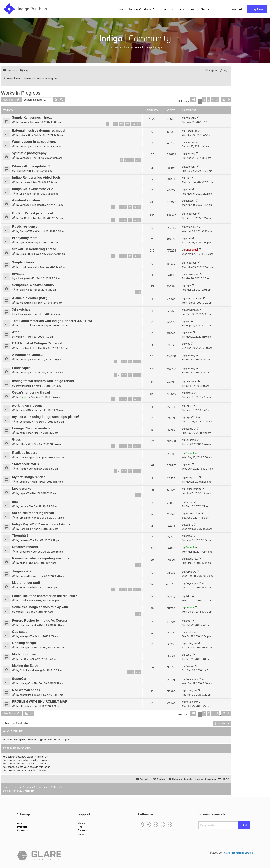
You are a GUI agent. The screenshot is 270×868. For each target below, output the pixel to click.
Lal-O (188, 406)
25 (139, 207)
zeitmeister (192, 702)
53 (121, 399)
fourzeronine (193, 513)
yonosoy (25, 147)
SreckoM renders (25, 547)
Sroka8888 (26, 254)
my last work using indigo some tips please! (46, 417)
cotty (23, 433)
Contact (82, 834)
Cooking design (24, 643)
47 (139, 220)
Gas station (21, 632)
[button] (193, 100)
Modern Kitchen (24, 654)
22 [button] (224, 100)
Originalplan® (193, 583)
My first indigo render (28, 477)
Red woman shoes (26, 690)
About (20, 823)
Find (244, 825)
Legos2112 (26, 410)
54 (125, 399)
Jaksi (23, 600)
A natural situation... (27, 355)
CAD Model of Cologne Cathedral (37, 343)
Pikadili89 (26, 135)
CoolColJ (25, 218)
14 (135, 256)
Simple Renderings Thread (32, 117)
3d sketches (21, 310)
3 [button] (208, 100)
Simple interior (23, 262)
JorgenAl (25, 576)
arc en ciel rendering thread (33, 513)
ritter (23, 444)
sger (22, 243)
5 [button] (217, 100)
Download (235, 9)
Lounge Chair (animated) (31, 428)
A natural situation (26, 200)
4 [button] (213, 100)
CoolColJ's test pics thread (33, 213)
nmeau (24, 540)
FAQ (80, 827)
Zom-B (24, 529)
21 (121, 207)
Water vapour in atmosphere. (34, 142)
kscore (189, 393)
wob (188, 321)
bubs (188, 464)
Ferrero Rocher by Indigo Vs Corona (40, 620)
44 (125, 220)
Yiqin (23, 290)
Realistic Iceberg (25, 453)
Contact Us (23, 830)
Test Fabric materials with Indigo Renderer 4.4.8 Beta (52, 321)
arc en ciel (26, 518)
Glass (16, 440)
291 (116, 124)
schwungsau (23, 278)
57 (139, 399)
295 (139, 124)
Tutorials (82, 830)
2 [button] (204, 100)
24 (135, 207)
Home (119, 9)
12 (125, 256)
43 (121, 220)
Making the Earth (25, 666)
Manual (82, 823)
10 (130, 361)
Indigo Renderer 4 (142, 9)
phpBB (20, 787)
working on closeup (27, 406)
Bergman (191, 440)
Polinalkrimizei (194, 298)
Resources (187, 9)
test (15, 502)
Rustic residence (25, 226)
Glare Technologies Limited (239, 853)
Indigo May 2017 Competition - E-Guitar (42, 524)
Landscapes (21, 368)
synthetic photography (29, 153)
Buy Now (257, 9)
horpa (23, 506)
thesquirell (192, 478)
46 (135, 220)
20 (125, 589)
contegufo (25, 625)
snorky (24, 636)
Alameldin (26, 303)
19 (121, 589)
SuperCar (19, 679)
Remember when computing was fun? (41, 558)
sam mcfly (26, 457)
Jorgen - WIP (22, 571)
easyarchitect (27, 325)
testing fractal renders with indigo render (43, 381)
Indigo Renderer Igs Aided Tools (36, 178)
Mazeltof (29, 791)
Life (18, 171)
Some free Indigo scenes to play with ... (42, 607)
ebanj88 (24, 482)
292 (122, 124)
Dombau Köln (28, 348)
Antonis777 (26, 231)
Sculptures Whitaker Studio (33, 285)
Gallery (206, 9)
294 (133, 124)
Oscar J (24, 397)
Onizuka (24, 670)
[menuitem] (24, 71)
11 (121, 256)
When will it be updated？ (31, 166)
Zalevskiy (191, 118)
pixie (188, 189)
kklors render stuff (26, 583)
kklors (23, 587)
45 (130, 220)
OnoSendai (192, 250)
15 (139, 256)
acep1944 (191, 429)
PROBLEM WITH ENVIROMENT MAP (40, 702)
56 (135, 399)
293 (127, 124)
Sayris (23, 122)
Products (22, 827)
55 (130, 399)
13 (130, 256)
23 (130, 207)
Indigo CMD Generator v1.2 (33, 189)
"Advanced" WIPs (26, 464)
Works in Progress (21, 93)
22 (125, 207)
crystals (18, 274)
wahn (19, 337)
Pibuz (23, 469)
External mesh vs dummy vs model (39, 130)
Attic (16, 332)
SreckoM (25, 552)
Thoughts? (20, 536)
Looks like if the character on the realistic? (44, 596)
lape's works (22, 488)
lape (22, 493)
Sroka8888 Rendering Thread (34, 249)
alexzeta (25, 706)
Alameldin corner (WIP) (30, 298)
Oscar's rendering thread (31, 392)
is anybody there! (25, 238)
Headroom (191, 214)
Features (167, 9)
